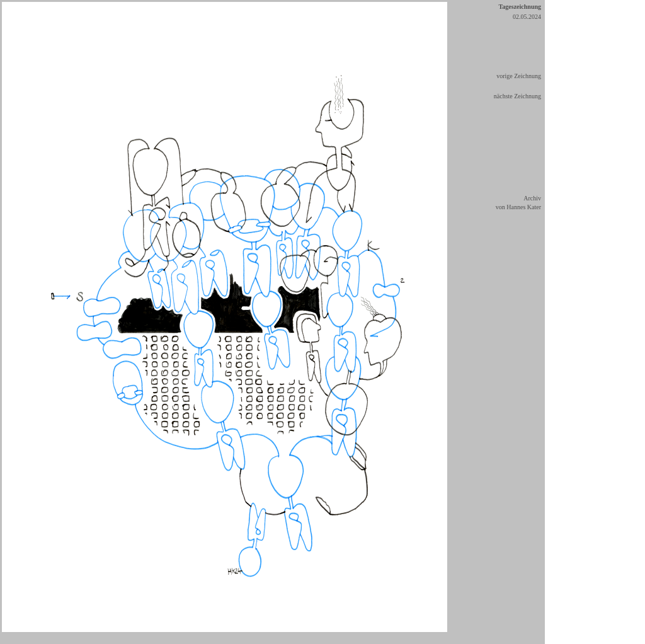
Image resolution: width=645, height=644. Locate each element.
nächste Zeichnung (517, 96)
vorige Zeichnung (519, 76)
